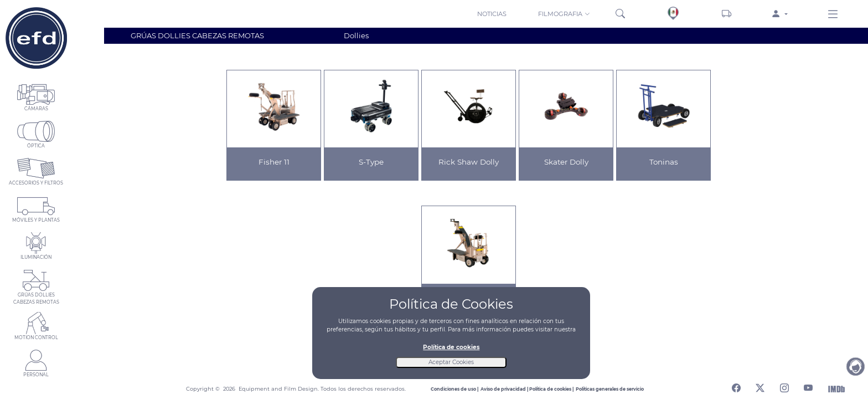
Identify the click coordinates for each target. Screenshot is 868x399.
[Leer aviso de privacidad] (505, 389)
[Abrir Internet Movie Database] (836, 388)
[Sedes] (673, 13)
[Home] (36, 38)
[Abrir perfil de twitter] (760, 386)
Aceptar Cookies (451, 362)
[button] (565, 13)
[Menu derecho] (833, 15)
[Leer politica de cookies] (552, 389)
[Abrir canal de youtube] (808, 386)
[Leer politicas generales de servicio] (610, 389)
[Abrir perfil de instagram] (784, 386)
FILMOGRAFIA (564, 14)
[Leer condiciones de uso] (456, 389)
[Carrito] (727, 14)
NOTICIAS (492, 14)
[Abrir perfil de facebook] (736, 386)
